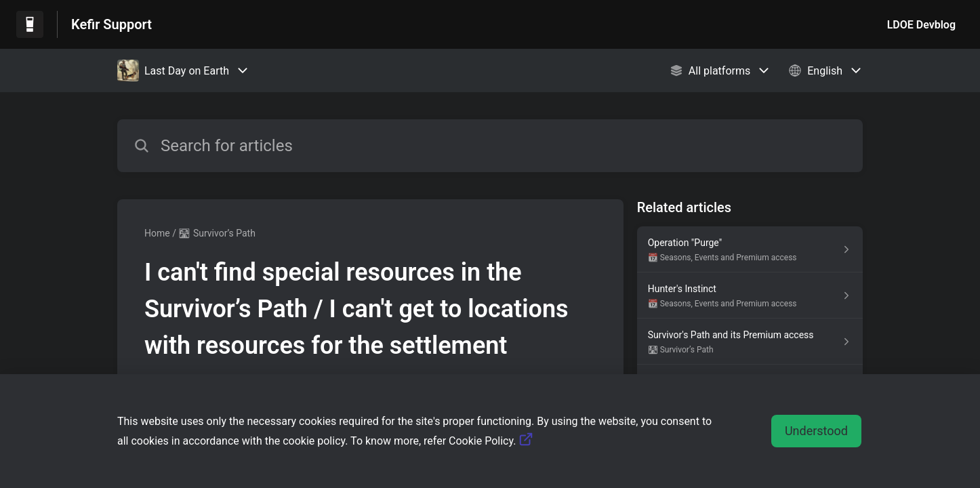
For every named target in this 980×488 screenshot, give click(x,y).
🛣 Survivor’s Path (217, 233)
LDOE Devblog (921, 25)
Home (157, 233)
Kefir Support (111, 24)
